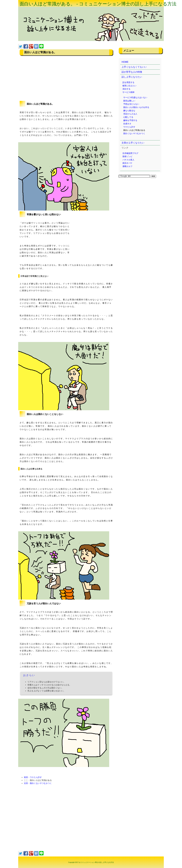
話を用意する (128, 82)
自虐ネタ (127, 124)
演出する (126, 89)
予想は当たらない (131, 104)
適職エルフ (127, 166)
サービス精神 (128, 92)
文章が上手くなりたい (133, 143)
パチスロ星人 (128, 160)
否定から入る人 (130, 114)
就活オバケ (127, 163)
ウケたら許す (129, 127)
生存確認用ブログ (130, 153)
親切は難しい (129, 101)
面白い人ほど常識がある (134, 130)
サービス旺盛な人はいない (135, 97)
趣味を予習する (130, 120)
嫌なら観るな (129, 111)
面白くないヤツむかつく (134, 133)
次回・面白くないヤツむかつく (38, 783)
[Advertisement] (66, 78)
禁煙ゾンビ (127, 156)
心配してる (128, 117)
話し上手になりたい (132, 77)
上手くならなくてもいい (134, 67)
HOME (125, 62)
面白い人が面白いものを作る (136, 107)
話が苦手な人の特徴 (132, 72)
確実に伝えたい (129, 86)
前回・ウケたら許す (33, 777)
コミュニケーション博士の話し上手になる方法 (97, 862)
